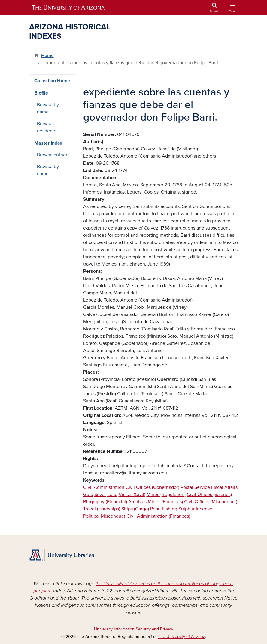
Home (47, 56)
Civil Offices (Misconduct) (211, 502)
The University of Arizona (182, 637)
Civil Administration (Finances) (158, 516)
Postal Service (195, 487)
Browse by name (48, 108)
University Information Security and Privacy (134, 629)
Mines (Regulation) (166, 495)
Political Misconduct (104, 516)
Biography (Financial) (105, 502)
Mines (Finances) (165, 502)
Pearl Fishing (164, 509)
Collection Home (52, 81)
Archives (137, 502)
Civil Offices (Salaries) (209, 495)
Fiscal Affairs (224, 487)
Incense (204, 509)
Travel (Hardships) (102, 509)
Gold (88, 495)
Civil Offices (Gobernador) (152, 487)
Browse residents (47, 127)
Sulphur (187, 509)
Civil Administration (104, 487)
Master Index (48, 143)
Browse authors (53, 155)
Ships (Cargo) (135, 509)
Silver (100, 495)
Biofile (41, 93)
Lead (112, 495)
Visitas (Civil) (132, 495)
